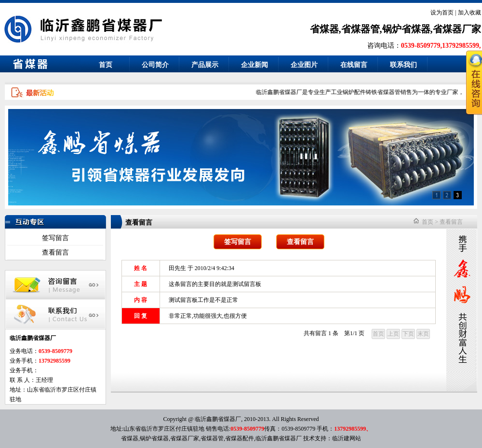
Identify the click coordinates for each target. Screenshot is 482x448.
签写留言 (55, 238)
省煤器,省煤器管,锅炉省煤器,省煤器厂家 (395, 29)
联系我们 (403, 65)
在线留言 (354, 65)
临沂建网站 (347, 438)
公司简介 (155, 65)
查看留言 (55, 252)
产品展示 (205, 65)
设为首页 (442, 13)
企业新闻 (254, 65)
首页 (106, 65)
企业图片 (304, 65)
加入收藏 (469, 13)
